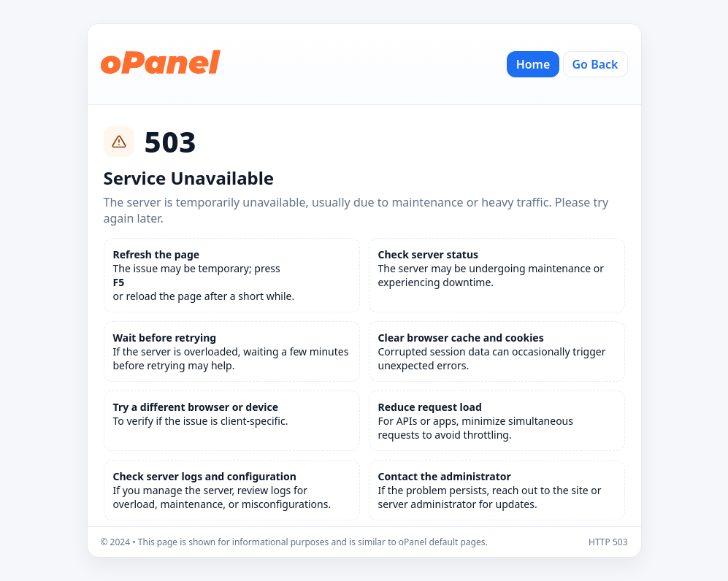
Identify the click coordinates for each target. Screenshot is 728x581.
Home (533, 64)
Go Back (595, 64)
